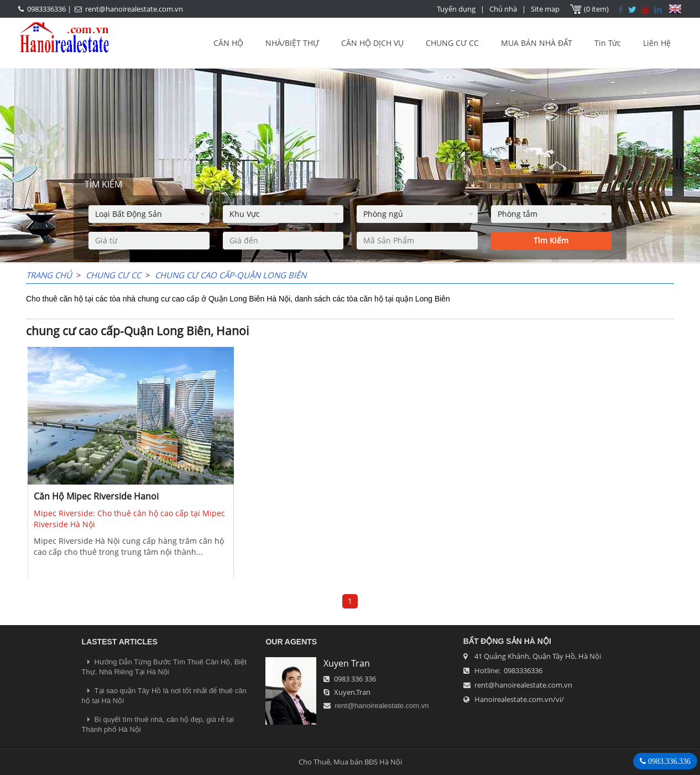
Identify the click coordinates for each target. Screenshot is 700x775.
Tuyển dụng (456, 9)
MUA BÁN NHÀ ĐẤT (537, 43)
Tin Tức (608, 43)
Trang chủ (49, 275)
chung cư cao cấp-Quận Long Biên (231, 275)
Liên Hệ (657, 43)
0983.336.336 (668, 761)
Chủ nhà (503, 9)
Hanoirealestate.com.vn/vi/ (519, 699)
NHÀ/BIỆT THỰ (292, 43)
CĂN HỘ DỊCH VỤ (372, 43)
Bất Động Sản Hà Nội (507, 641)
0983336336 (46, 9)
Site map (545, 9)
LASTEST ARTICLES (120, 642)
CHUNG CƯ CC (452, 43)
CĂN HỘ (228, 43)
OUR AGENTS (291, 642)
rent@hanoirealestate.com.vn (134, 9)
